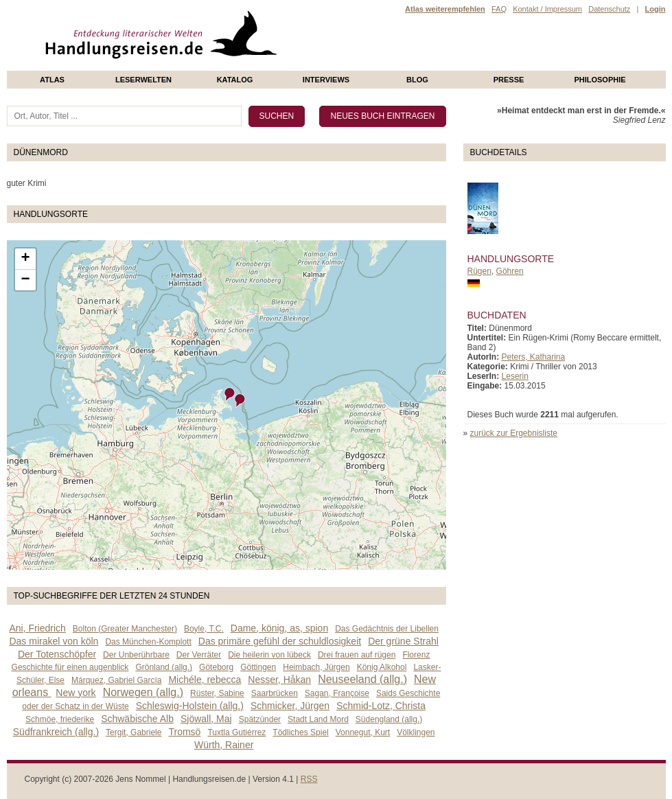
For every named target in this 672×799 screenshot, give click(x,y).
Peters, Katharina (534, 357)
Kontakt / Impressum (547, 9)
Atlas (52, 80)
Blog (417, 80)
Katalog (235, 80)
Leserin (515, 376)
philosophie (600, 80)
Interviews (326, 80)
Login (656, 9)
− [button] (25, 280)
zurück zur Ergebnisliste (514, 433)
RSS (309, 779)
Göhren (510, 271)
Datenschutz (609, 9)
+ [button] (25, 259)
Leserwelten (143, 80)
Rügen (479, 271)
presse (509, 80)
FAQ (499, 9)
